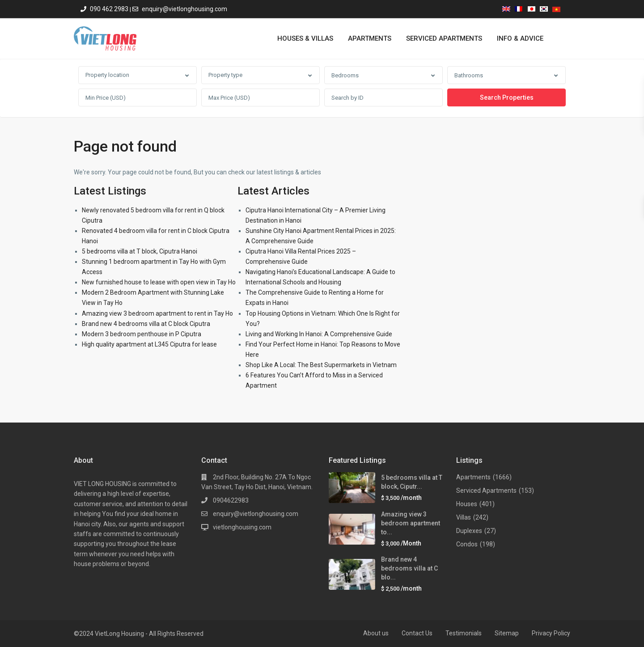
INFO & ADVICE (520, 38)
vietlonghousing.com (242, 527)
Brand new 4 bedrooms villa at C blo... (409, 568)
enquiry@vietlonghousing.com (184, 9)
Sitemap (507, 633)
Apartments (473, 477)
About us (376, 633)
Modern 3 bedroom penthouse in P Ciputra (142, 334)
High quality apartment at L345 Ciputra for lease (149, 344)
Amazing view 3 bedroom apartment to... (411, 523)
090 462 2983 (109, 9)
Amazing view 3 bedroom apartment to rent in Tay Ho (157, 313)
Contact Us (417, 633)
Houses (467, 504)
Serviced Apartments (486, 491)
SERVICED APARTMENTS (444, 38)
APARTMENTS (370, 38)
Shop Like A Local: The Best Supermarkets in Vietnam (321, 365)
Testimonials (464, 633)
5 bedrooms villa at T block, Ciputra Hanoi (140, 251)
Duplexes (469, 531)
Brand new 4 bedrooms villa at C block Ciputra (146, 324)
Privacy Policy (551, 633)
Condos (467, 544)
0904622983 (231, 500)
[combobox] (138, 75)
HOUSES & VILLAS (305, 38)
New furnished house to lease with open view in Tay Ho (159, 282)
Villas (464, 517)
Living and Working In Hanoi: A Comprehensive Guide (319, 334)
